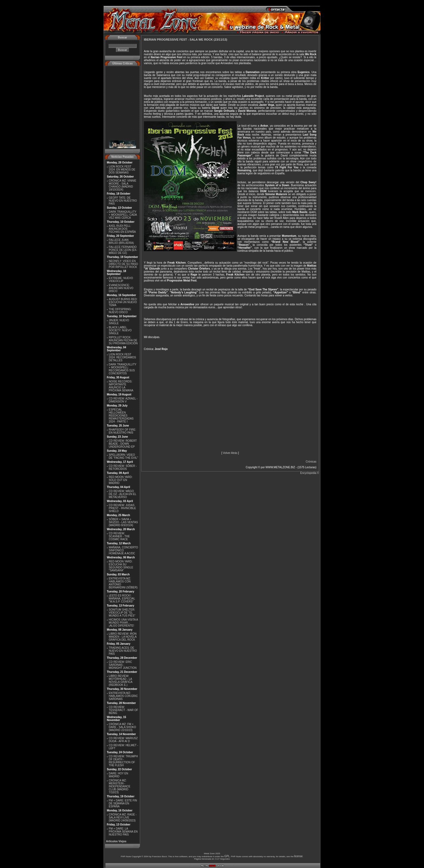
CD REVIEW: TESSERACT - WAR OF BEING (123, 710)
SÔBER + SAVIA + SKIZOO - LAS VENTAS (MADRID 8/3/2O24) (123, 522)
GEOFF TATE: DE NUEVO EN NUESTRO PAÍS (123, 201)
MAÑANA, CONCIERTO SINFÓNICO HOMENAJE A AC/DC (123, 550)
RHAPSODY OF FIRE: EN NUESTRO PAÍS (122, 431)
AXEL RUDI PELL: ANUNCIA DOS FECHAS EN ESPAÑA (122, 229)
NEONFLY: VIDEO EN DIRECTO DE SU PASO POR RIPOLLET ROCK (123, 264)
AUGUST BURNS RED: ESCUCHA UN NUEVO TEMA (123, 302)
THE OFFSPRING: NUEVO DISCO (120, 311)
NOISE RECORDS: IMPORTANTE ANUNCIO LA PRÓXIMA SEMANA (121, 386)
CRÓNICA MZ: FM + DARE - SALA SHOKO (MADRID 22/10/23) (122, 727)
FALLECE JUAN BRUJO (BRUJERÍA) (121, 241)
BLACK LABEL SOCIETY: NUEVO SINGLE (120, 330)
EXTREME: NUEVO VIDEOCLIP (121, 280)
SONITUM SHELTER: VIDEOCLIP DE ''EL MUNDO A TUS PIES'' (122, 613)
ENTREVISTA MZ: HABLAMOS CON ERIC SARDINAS (123, 696)
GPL (227, 856)
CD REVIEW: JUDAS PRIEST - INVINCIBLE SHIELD (122, 508)
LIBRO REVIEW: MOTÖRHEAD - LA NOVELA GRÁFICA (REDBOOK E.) (120, 680)
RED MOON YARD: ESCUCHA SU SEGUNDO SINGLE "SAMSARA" (121, 566)
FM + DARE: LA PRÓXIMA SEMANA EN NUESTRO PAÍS (123, 832)
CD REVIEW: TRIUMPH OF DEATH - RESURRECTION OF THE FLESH (123, 761)
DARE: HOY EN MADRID (118, 775)
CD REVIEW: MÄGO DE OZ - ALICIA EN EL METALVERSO (122, 494)
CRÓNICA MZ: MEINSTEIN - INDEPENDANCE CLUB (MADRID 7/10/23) (119, 786)
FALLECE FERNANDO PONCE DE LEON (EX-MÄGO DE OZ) (123, 250)
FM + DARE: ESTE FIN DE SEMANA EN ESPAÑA (123, 803)
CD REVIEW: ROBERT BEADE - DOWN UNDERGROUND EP (123, 444)
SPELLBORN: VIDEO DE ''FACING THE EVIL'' (123, 456)
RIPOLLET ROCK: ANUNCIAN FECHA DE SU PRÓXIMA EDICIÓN (123, 340)
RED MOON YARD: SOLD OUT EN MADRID (120, 480)
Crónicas (311, 462)
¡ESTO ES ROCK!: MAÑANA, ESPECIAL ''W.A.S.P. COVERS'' (122, 599)
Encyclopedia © (310, 473)
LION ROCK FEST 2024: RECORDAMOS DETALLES (122, 357)
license (298, 856)
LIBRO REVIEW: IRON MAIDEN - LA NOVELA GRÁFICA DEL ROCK (123, 637)
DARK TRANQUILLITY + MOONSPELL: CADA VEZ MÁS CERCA (123, 215)
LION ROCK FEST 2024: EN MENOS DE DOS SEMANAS (122, 170)
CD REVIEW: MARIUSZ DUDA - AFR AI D (123, 740)
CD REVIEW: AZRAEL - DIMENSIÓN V (123, 400)
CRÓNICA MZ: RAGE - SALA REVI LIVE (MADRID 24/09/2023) (123, 818)
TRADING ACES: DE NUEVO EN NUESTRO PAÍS (123, 651)
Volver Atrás (230, 453)
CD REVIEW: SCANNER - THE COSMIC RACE (119, 536)
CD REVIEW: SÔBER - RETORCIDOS (123, 467)
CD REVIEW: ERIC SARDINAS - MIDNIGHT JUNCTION (123, 665)
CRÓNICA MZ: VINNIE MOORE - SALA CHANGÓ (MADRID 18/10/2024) (122, 185)
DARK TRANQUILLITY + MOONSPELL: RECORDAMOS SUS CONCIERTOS (122, 369)
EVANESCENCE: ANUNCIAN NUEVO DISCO (121, 288)
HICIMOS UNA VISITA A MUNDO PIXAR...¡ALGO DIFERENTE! (123, 623)
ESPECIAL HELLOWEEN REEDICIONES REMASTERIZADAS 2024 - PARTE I (121, 416)
